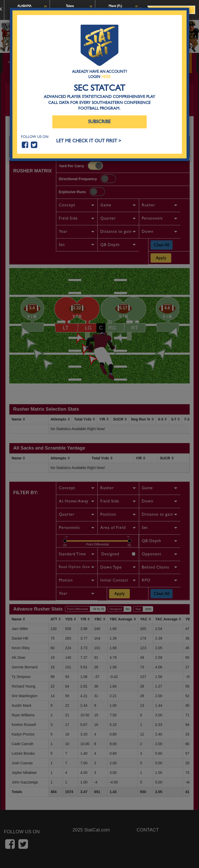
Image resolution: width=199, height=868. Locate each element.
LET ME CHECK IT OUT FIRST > (89, 141)
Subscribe (99, 122)
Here (106, 77)
